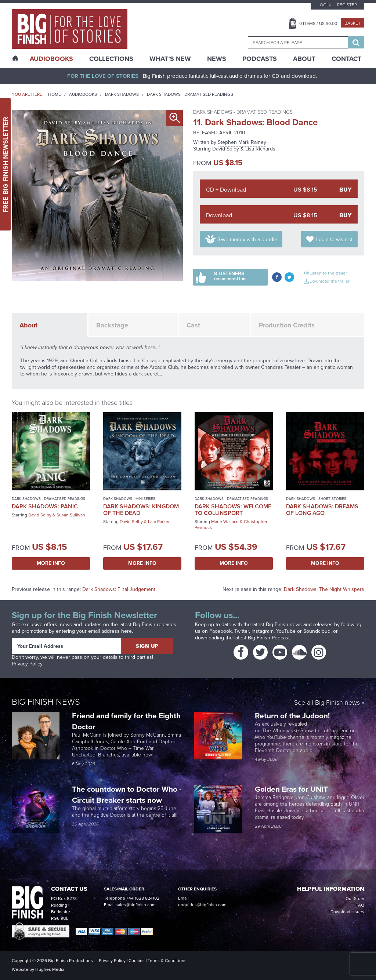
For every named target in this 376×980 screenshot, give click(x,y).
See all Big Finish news (327, 703)
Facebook (220, 631)
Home (55, 94)
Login (324, 5)
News (217, 59)
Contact (346, 59)
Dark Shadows (122, 94)
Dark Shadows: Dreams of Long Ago (322, 510)
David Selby (226, 149)
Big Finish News (46, 702)
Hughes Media (50, 969)
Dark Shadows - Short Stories (316, 499)
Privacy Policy (27, 664)
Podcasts (260, 59)
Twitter (242, 631)
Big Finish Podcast (269, 638)
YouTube (286, 631)
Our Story (355, 899)
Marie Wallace (225, 522)
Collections (111, 59)
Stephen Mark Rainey (242, 142)
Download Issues (347, 912)
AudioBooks (51, 59)
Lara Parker (159, 522)
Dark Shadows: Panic (45, 506)
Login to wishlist (334, 239)
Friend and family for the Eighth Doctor (126, 721)
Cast (193, 325)
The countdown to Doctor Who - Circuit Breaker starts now (127, 794)
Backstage (112, 325)
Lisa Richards (260, 149)
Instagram (263, 631)
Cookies (137, 961)
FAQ (360, 905)
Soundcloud (317, 631)
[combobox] (298, 42)
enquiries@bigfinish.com (202, 905)
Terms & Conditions (167, 961)
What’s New (170, 59)
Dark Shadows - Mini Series (129, 499)
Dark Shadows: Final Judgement (119, 589)
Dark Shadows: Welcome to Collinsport (233, 510)
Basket (352, 23)
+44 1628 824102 (143, 898)
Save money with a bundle (247, 239)
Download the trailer (330, 281)
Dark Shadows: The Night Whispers (324, 589)
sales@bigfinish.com (136, 905)
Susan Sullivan (71, 515)
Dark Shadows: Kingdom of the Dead (141, 510)
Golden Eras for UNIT (292, 789)
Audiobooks (83, 94)
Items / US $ (318, 23)
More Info (51, 563)
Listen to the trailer (328, 273)
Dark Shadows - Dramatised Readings (190, 94)
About (304, 59)
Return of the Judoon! (293, 716)
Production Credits (287, 325)
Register (347, 5)
